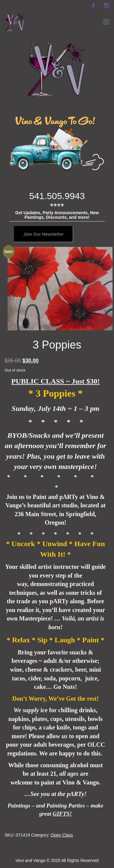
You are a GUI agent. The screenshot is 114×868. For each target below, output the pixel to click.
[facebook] (93, 6)
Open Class (62, 835)
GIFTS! (62, 814)
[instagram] (106, 6)
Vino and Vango (30, 860)
